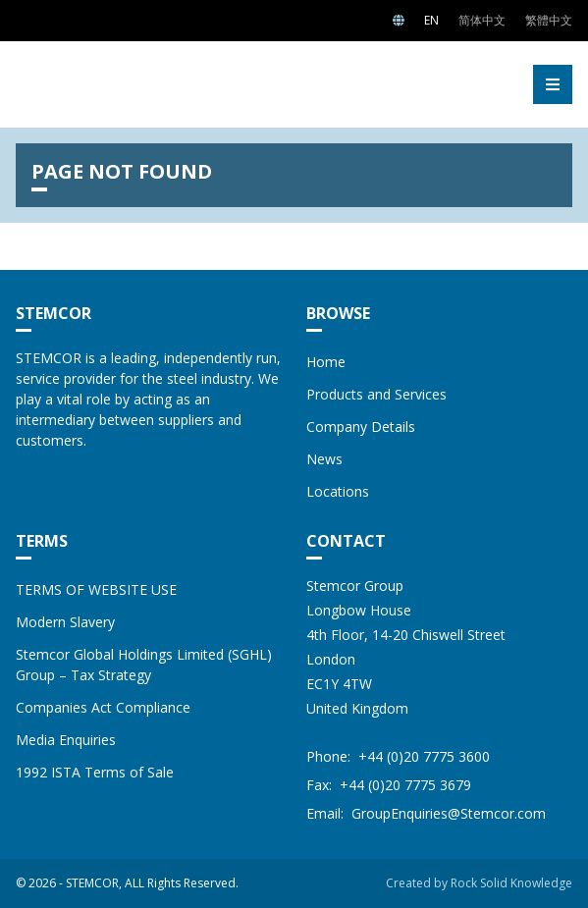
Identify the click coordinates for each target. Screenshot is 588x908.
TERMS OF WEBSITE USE (96, 589)
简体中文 (482, 20)
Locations (338, 491)
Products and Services (376, 394)
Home (326, 362)
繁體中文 (549, 20)
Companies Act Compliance (103, 707)
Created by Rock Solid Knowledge (479, 883)
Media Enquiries (66, 740)
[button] (553, 84)
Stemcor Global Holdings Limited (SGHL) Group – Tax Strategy (144, 665)
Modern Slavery (65, 622)
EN (431, 20)
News (324, 459)
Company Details (361, 427)
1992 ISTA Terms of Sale (95, 772)
